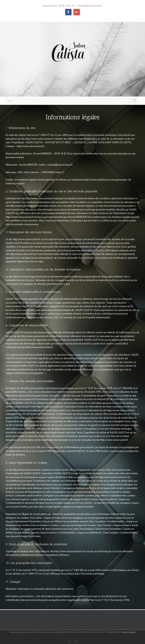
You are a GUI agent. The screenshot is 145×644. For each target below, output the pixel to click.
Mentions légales (129, 632)
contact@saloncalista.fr (90, 6)
